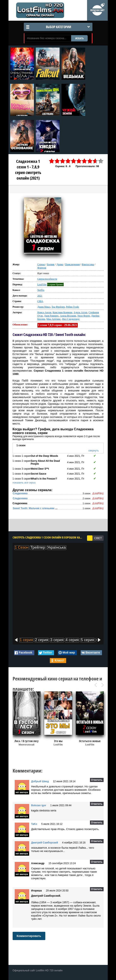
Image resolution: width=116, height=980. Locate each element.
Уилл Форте (84, 316)
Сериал (41, 264)
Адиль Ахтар (81, 312)
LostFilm (42, 284)
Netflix (41, 290)
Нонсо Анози (44, 312)
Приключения (72, 264)
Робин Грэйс (73, 307)
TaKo (34, 824)
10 (101, 161)
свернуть (94, 451)
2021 (40, 296)
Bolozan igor (39, 805)
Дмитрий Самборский (45, 843)
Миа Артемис (54, 319)
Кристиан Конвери (62, 312)
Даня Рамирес (51, 316)
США (40, 301)
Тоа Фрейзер (58, 307)
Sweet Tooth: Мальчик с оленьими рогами (38, 508)
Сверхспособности (47, 279)
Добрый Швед (40, 781)
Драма (60, 264)
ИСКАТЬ (79, 38)
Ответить (97, 780)
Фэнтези (42, 268)
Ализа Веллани (68, 316)
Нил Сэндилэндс (71, 319)
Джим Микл (44, 307)
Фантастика (88, 264)
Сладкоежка (20, 493)
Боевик (51, 264)
